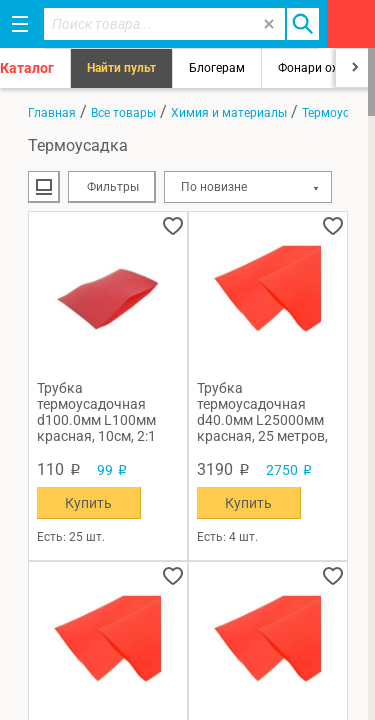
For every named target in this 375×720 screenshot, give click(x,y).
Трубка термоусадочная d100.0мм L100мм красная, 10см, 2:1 (96, 412)
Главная (52, 113)
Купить (88, 503)
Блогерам (217, 68)
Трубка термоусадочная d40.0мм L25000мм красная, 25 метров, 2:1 (262, 412)
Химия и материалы (229, 113)
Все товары (123, 113)
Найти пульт (121, 68)
